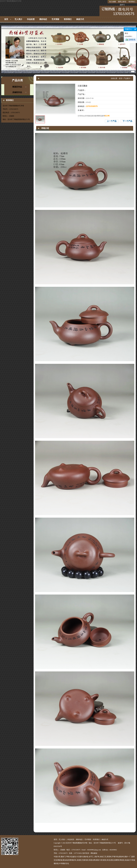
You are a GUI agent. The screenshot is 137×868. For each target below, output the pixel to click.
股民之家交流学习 (122, 3)
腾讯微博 (101, 116)
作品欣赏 (31, 19)
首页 (6, 19)
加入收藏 (112, 2)
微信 (90, 116)
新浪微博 (95, 116)
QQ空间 (85, 116)
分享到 (80, 116)
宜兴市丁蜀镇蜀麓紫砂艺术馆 (11, 1)
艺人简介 (18, 19)
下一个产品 (127, 121)
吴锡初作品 (17, 92)
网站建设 (94, 853)
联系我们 (132, 2)
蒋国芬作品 (17, 87)
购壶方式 (80, 19)
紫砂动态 (43, 19)
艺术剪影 (55, 19)
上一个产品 (112, 121)
